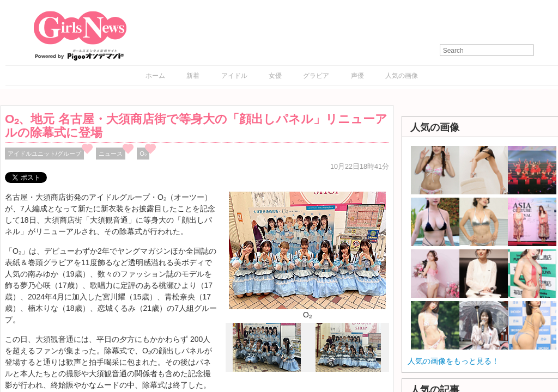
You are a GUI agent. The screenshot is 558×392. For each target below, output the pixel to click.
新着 (193, 76)
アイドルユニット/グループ (44, 154)
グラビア (316, 76)
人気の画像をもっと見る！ (453, 361)
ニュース (111, 154)
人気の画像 (402, 76)
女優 (275, 76)
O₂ (143, 154)
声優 (357, 76)
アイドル (234, 76)
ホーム (155, 76)
